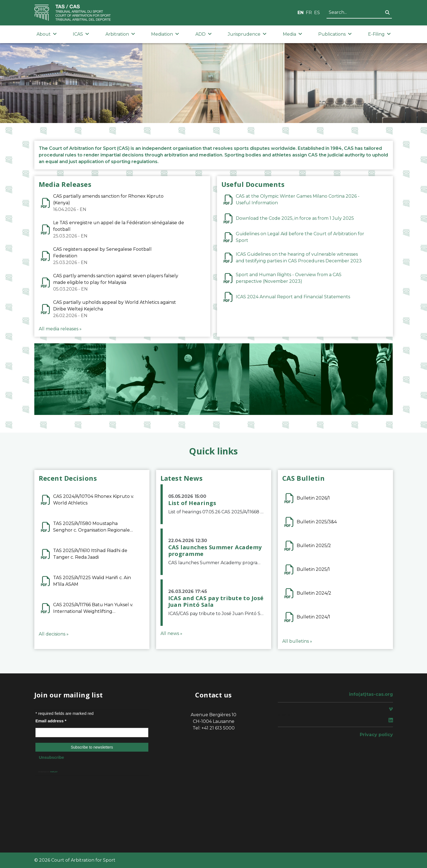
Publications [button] (335, 34)
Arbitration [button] (120, 34)
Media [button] (293, 34)
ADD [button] (204, 34)
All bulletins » (297, 641)
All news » (171, 633)
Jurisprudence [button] (247, 34)
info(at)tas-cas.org (371, 694)
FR (309, 13)
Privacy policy (376, 735)
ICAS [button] (81, 34)
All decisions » (54, 634)
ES (317, 13)
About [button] (47, 34)
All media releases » (60, 329)
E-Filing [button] (379, 34)
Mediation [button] (165, 34)
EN (301, 13)
